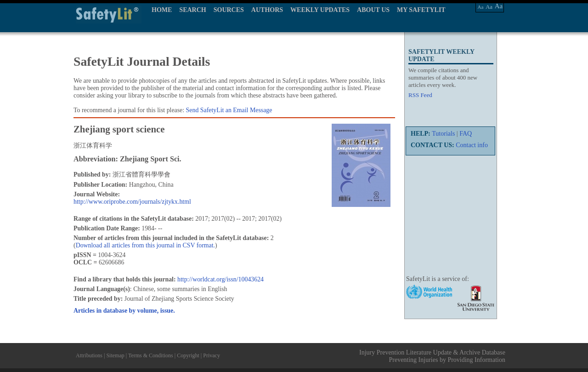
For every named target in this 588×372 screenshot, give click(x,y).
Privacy (212, 355)
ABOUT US (373, 10)
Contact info (472, 145)
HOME (162, 10)
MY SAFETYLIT (421, 10)
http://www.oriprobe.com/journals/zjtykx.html (132, 202)
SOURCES (229, 10)
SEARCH (192, 10)
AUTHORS (267, 10)
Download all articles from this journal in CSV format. (145, 245)
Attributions (89, 355)
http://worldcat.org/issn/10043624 (220, 279)
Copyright (188, 355)
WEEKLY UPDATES (320, 10)
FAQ (466, 134)
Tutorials (443, 134)
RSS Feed (420, 95)
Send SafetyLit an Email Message (229, 110)
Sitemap (115, 355)
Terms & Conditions (151, 355)
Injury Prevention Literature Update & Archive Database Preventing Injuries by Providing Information (432, 356)
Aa (481, 7)
